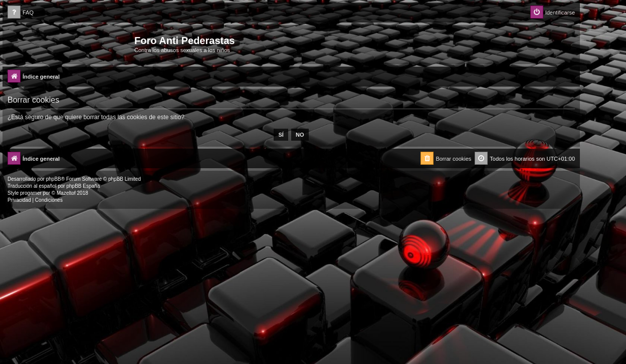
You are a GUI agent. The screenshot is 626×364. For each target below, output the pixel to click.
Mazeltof (66, 193)
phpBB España (83, 186)
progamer (31, 193)
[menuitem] (21, 13)
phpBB (54, 179)
